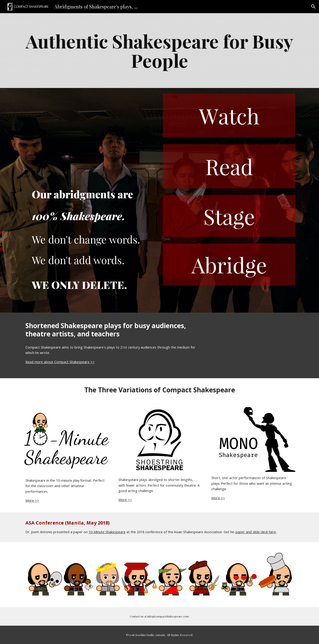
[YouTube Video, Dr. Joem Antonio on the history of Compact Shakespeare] (252, 345)
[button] (313, 7)
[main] (159, 51)
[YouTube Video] (90, 131)
